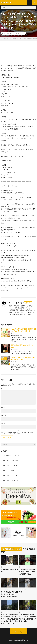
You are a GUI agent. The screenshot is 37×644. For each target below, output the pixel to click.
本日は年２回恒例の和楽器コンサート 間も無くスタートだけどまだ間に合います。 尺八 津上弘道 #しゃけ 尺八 (9, 619)
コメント (4, 389)
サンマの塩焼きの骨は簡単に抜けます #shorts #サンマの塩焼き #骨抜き (9, 594)
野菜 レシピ (7, 471)
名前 (3, 408)
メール (4, 416)
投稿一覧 (28, 303)
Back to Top (18, 632)
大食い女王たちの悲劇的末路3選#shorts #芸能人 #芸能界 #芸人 (27, 572)
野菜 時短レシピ (8, 476)
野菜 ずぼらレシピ (9, 461)
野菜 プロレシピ (8, 466)
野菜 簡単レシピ (8, 481)
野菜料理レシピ (23, 640)
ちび (21, 592)
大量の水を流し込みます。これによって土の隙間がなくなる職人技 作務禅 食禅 (27, 618)
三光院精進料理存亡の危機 (9, 571)
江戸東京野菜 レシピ (18, 33)
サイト (3, 423)
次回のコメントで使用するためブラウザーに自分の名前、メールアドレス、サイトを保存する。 (18, 433)
